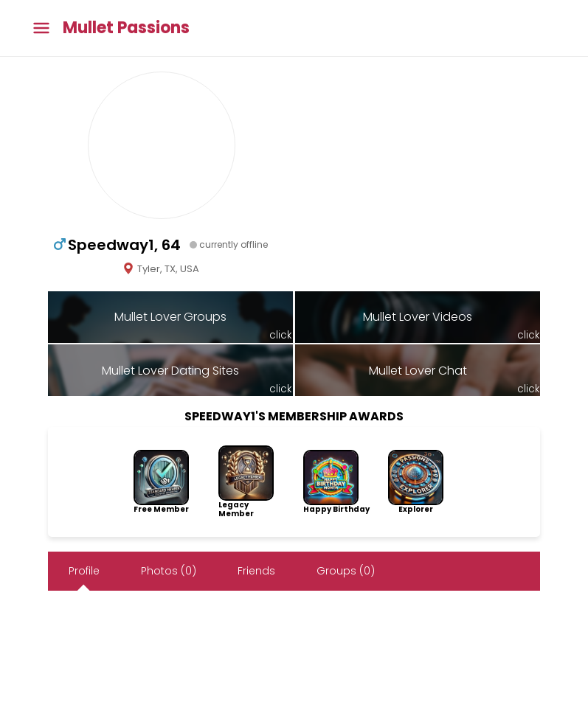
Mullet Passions (126, 28)
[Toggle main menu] (41, 28)
